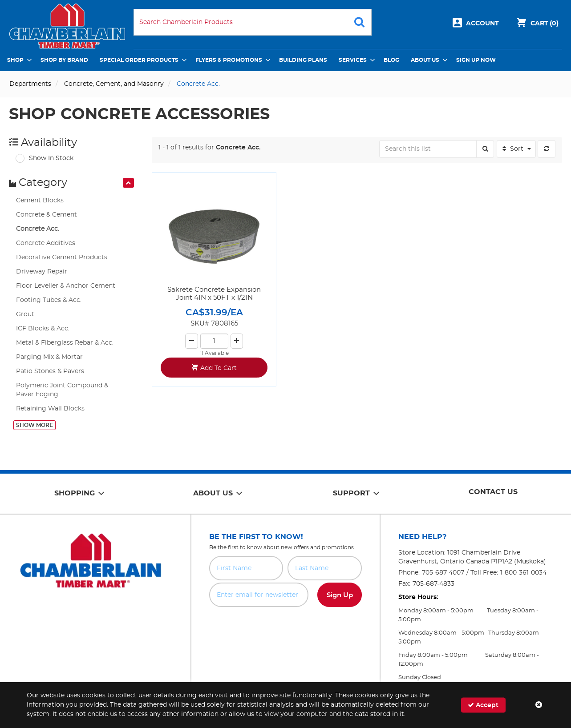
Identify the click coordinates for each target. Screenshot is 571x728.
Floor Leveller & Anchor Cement (66, 286)
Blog (391, 60)
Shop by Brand (64, 60)
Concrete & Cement (47, 215)
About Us (425, 60)
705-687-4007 (443, 573)
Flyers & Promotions (229, 60)
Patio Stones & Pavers (50, 371)
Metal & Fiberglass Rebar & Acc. (65, 343)
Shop (15, 60)
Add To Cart (219, 368)
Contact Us (493, 492)
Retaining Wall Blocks (50, 409)
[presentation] (128, 183)
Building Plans (303, 60)
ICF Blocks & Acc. (43, 329)
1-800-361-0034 (523, 573)
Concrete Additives (46, 243)
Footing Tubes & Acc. (49, 300)
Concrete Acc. (38, 229)
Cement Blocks (40, 201)
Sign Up (340, 595)
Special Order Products (139, 60)
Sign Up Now (476, 60)
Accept (483, 705)
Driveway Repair (42, 272)
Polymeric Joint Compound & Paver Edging (62, 390)
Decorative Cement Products (62, 257)
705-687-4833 (433, 584)
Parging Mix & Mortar (49, 357)
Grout (25, 314)
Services (353, 60)
